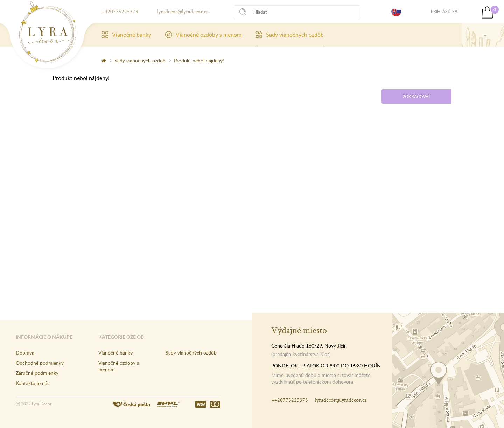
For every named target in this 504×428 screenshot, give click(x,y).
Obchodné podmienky (40, 363)
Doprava (25, 353)
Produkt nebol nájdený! (199, 60)
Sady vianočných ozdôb (290, 35)
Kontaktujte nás (33, 383)
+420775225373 (120, 11)
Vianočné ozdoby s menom (203, 35)
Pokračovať (416, 96)
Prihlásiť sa (444, 11)
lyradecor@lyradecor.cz (183, 11)
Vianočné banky (126, 35)
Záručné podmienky (37, 373)
